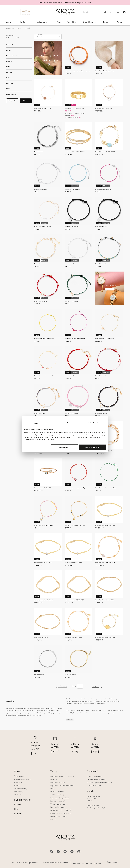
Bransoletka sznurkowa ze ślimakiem (106, 488)
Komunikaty (19, 792)
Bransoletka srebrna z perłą (72, 189)
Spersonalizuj (65, 447)
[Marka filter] (19, 78)
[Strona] (80, 686)
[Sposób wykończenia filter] (19, 56)
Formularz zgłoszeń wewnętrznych (99, 782)
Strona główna (10, 28)
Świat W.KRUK (19, 776)
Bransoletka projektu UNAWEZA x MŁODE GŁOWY (77, 71)
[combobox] (48, 37)
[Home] (65, 12)
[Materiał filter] (19, 50)
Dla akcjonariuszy (21, 789)
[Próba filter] (19, 67)
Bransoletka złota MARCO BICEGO (75, 152)
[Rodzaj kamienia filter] (19, 94)
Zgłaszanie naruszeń (94, 786)
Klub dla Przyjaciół (23, 800)
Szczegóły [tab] (65, 423)
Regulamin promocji (58, 782)
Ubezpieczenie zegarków (59, 804)
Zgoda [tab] (36, 423)
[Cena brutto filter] (19, 45)
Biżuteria (19, 28)
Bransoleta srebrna (39, 675)
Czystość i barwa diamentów (61, 813)
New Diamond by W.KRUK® (61, 810)
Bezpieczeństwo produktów (60, 798)
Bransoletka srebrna (40, 264)
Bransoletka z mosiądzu (41, 189)
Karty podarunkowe (58, 807)
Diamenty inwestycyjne (59, 816)
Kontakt (18, 814)
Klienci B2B (18, 782)
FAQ (52, 789)
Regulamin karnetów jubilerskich (62, 786)
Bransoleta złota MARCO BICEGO (105, 525)
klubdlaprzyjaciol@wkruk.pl (96, 808)
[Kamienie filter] (19, 61)
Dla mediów (18, 795)
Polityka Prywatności (94, 776)
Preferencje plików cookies (96, 779)
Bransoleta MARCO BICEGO (42, 637)
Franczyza (18, 786)
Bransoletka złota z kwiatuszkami (43, 376)
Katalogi (53, 819)
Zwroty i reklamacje (58, 795)
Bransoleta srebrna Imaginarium (105, 71)
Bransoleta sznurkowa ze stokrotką (44, 339)
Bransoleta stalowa (39, 152)
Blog (16, 809)
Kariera (18, 804)
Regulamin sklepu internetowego (62, 776)
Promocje (54, 779)
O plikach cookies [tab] (94, 423)
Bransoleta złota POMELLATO (104, 108)
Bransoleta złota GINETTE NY (42, 108)
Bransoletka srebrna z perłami (43, 226)
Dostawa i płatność (57, 792)
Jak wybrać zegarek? (58, 801)
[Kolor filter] (19, 89)
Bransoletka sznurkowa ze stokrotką (44, 525)
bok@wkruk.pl (91, 801)
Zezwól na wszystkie (92, 447)
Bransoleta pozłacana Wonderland (75, 108)
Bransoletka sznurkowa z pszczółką (75, 525)
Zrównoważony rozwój (22, 779)
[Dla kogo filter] (19, 72)
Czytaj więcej (70, 720)
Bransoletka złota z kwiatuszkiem (105, 339)
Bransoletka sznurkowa (71, 226)
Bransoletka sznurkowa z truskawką (75, 488)
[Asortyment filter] (19, 83)
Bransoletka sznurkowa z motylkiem (75, 339)
